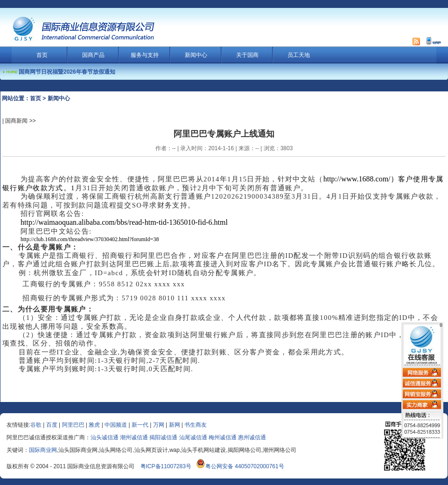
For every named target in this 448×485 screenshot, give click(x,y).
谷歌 (36, 425)
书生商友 (196, 425)
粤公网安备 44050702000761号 (240, 466)
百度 (52, 425)
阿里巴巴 (73, 425)
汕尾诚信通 (193, 437)
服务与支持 (145, 55)
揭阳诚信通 (163, 437)
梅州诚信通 (223, 437)
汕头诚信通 (105, 437)
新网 (175, 425)
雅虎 (94, 425)
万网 (159, 425)
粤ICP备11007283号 (166, 466)
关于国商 (247, 55)
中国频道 (116, 425)
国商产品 (93, 55)
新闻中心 (196, 55)
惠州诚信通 (252, 437)
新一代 (140, 425)
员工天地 (299, 55)
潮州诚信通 (134, 437)
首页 (42, 55)
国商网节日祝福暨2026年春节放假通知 (67, 72)
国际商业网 (43, 450)
